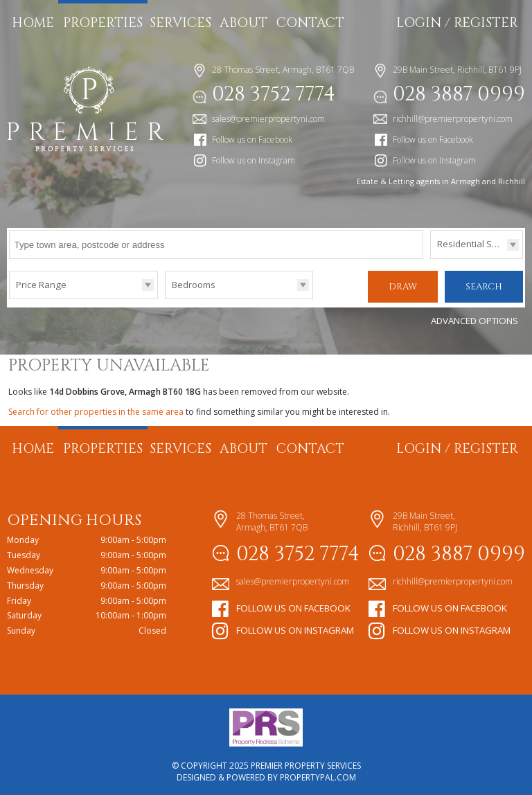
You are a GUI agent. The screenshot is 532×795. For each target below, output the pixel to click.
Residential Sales (473, 244)
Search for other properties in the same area (96, 409)
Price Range (41, 285)
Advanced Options (475, 318)
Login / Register (457, 23)
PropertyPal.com (318, 775)
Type (431, 258)
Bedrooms (194, 285)
